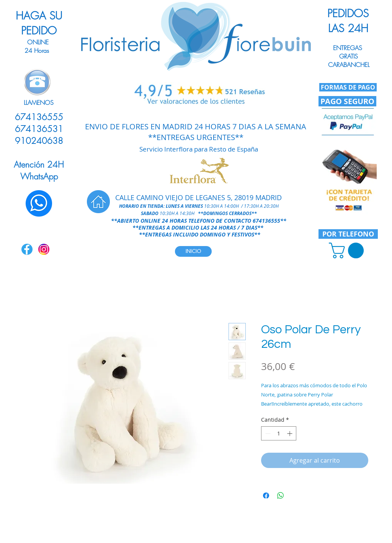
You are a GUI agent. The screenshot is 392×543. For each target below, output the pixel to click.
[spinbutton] (279, 433)
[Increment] (290, 433)
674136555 (266, 221)
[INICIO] (193, 251)
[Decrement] (267, 433)
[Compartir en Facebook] (266, 496)
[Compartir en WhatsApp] (281, 496)
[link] (348, 250)
